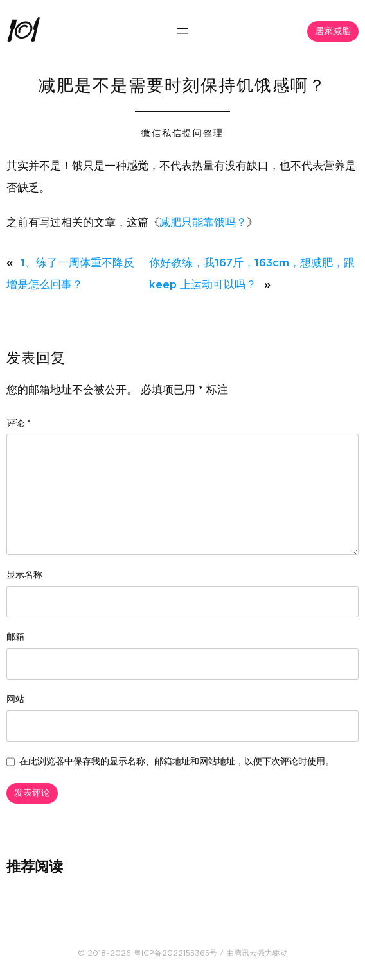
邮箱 (15, 637)
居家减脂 (333, 31)
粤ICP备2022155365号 (175, 953)
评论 (19, 424)
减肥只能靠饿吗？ (203, 222)
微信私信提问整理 (182, 133)
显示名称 (24, 575)
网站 (15, 700)
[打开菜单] (182, 31)
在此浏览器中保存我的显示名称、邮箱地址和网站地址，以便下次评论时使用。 (177, 762)
